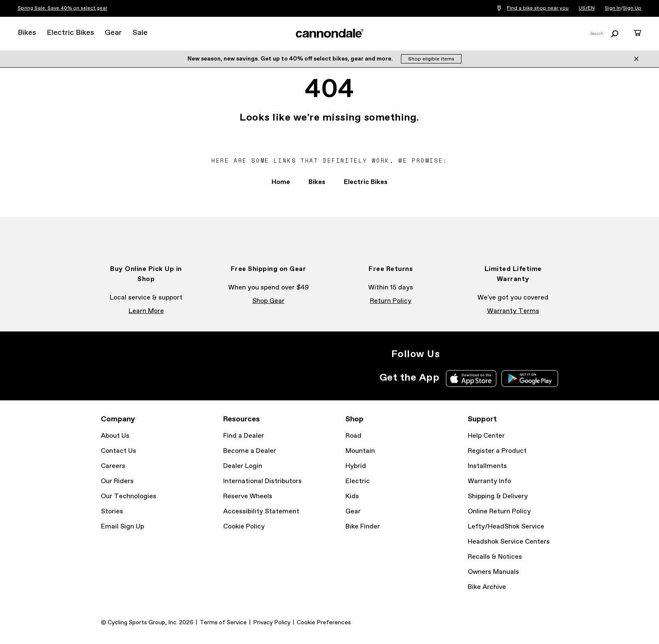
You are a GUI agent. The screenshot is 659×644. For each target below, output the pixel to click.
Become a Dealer (250, 451)
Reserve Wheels (248, 496)
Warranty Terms (513, 311)
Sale (140, 33)
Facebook (470, 354)
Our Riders (117, 481)
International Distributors (262, 481)
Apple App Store (471, 379)
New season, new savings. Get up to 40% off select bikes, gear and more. (291, 59)
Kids (352, 496)
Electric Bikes (70, 33)
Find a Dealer (244, 436)
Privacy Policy (272, 623)
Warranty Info (489, 481)
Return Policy (391, 301)
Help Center (486, 436)
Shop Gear (268, 301)
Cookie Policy (244, 527)
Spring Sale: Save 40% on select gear (62, 8)
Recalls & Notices (495, 557)
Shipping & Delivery (498, 496)
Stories (112, 511)
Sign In (613, 8)
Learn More (146, 311)
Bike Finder (363, 527)
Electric (358, 481)
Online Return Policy (499, 511)
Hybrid (356, 466)
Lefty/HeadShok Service (506, 527)
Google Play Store (530, 379)
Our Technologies (129, 496)
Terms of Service (223, 623)
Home (281, 182)
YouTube (507, 354)
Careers (113, 466)
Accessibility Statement (261, 511)
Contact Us (119, 451)
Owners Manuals (493, 572)
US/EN (587, 8)
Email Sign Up (123, 527)
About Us (115, 436)
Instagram (451, 354)
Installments (487, 466)
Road (353, 436)
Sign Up (632, 8)
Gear (113, 33)
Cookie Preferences (324, 623)
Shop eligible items (431, 59)
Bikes (27, 33)
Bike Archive (487, 587)
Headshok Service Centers (509, 542)
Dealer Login (243, 466)
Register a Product (497, 451)
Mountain (360, 451)
